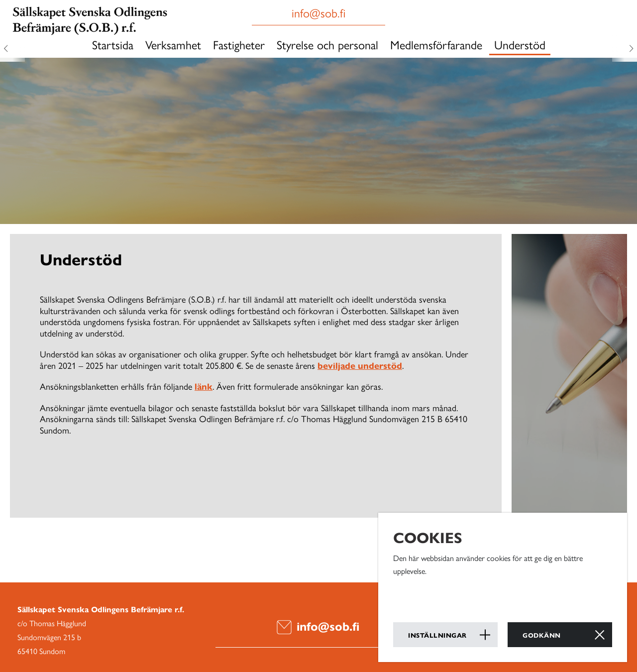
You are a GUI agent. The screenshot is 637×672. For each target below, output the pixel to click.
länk (204, 386)
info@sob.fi (318, 626)
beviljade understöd (360, 365)
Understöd (520, 44)
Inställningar (437, 635)
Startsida (113, 44)
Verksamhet (173, 44)
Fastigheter (239, 44)
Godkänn (542, 635)
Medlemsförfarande (436, 44)
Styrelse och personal (327, 44)
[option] (318, 137)
